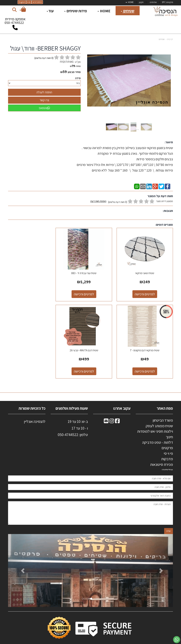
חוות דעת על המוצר (160, 196)
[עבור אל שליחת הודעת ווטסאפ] (177, 640)
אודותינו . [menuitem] (153, 2)
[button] (20, 563)
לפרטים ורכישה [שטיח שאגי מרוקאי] (147, 290)
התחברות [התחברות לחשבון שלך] (37, 2)
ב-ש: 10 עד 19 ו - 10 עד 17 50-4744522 (73, 424)
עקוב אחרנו (122, 401)
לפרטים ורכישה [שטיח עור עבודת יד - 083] (91, 290)
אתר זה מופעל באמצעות (91, 641)
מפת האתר (165, 401)
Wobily (102, 641)
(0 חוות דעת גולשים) (118, 202)
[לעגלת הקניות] (23, 10)
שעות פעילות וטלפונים (72, 401)
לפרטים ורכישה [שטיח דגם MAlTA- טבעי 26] (147, 364)
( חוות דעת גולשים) (44, 58)
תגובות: (168, 211)
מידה (78, 78)
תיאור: (169, 142)
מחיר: (75, 66)
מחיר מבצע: (74, 72)
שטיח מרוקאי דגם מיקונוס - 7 (34, 269)
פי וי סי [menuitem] (168, 446)
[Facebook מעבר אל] (117, 414)
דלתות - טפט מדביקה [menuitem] (158, 435)
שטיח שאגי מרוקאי (147, 269)
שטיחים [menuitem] (128, 11)
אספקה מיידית (15, 22)
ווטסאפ (44, 108)
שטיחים (162, 39)
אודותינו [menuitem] (167, 462)
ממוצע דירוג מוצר (132, 202)
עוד (50, 11)
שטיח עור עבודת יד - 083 (90, 269)
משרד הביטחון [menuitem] (163, 413)
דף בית (170, 39)
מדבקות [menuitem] (167, 451)
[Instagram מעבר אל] (112, 414)
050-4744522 (14, 23)
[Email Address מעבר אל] (106, 414)
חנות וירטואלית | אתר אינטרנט (70, 641)
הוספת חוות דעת (98, 201)
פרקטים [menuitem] (167, 441)
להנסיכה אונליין (35, 414)
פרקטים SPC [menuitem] (167, 2)
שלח (169, 524)
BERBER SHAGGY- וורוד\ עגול (45, 48)
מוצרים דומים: (164, 225)
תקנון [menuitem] (141, 2)
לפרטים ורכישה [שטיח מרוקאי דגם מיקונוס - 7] (34, 290)
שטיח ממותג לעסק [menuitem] (159, 418)
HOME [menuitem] (130, 2)
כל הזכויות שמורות (32, 401)
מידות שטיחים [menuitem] (76, 11)
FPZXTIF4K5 (67, 62)
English (22, 2)
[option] (90, 563)
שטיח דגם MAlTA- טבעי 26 (147, 343)
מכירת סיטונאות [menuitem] (162, 457)
